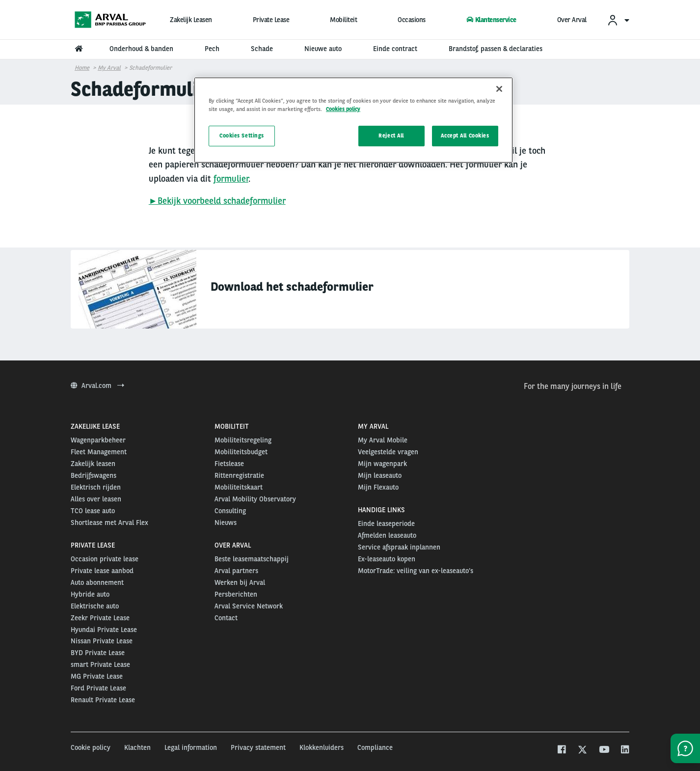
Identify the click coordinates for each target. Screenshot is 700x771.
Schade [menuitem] (262, 49)
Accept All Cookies (465, 136)
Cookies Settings (242, 136)
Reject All (391, 136)
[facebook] (561, 751)
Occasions (412, 20)
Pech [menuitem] (212, 49)
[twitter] (582, 751)
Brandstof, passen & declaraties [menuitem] (496, 49)
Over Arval (572, 20)
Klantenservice (491, 20)
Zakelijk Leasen (191, 20)
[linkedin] (625, 751)
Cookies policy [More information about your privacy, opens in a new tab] (343, 109)
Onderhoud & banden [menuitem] (141, 49)
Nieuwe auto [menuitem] (323, 49)
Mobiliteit (343, 20)
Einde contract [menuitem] (395, 49)
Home (82, 68)
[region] (353, 120)
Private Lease (271, 20)
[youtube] (604, 751)
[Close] (499, 89)
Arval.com (97, 385)
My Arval (109, 68)
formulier (231, 179)
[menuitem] (618, 20)
